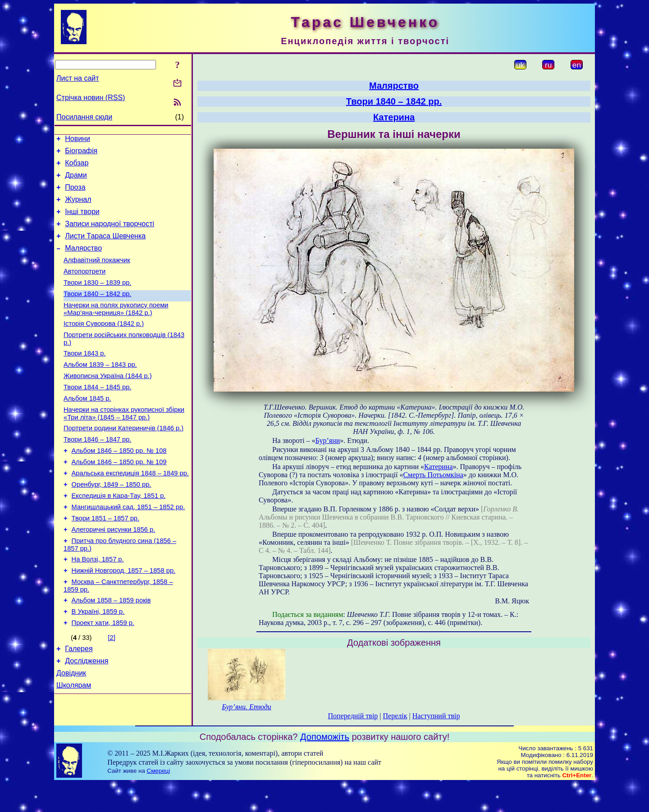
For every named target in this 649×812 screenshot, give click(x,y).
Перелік (395, 716)
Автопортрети (85, 287)
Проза (75, 194)
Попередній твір (353, 716)
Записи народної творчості (110, 235)
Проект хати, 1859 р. (103, 677)
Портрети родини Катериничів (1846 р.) (123, 461)
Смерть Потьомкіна (433, 475)
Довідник (71, 731)
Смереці (159, 799)
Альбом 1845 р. (87, 428)
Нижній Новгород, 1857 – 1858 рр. (124, 619)
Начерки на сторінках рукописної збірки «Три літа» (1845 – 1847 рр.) (124, 445)
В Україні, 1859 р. (98, 664)
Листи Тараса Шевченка (105, 248)
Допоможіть (325, 765)
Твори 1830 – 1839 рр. (97, 300)
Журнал (78, 208)
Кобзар (77, 167)
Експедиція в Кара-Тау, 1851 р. (119, 536)
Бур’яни (328, 440)
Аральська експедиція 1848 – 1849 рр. (130, 511)
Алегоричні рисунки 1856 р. (114, 574)
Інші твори (82, 221)
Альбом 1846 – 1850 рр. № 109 (119, 498)
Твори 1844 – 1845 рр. (97, 415)
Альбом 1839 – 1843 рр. (100, 390)
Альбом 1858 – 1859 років (111, 652)
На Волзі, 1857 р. (98, 607)
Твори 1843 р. (85, 378)
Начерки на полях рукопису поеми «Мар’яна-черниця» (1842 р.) (116, 329)
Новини (78, 140)
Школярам (74, 745)
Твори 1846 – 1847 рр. (97, 473)
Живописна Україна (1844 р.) (108, 403)
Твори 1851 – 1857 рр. (105, 561)
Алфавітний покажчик (97, 275)
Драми (76, 180)
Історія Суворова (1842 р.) (104, 345)
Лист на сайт (78, 78)
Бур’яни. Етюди (247, 707)
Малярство (83, 262)
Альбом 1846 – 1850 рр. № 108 (119, 486)
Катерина (394, 117)
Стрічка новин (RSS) (91, 98)
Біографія (81, 153)
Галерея (79, 704)
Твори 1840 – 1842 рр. (97, 313)
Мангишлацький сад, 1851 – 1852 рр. (128, 549)
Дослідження (87, 718)
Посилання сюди (84, 117)
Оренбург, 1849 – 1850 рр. (112, 524)
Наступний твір (436, 716)
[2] (112, 692)
